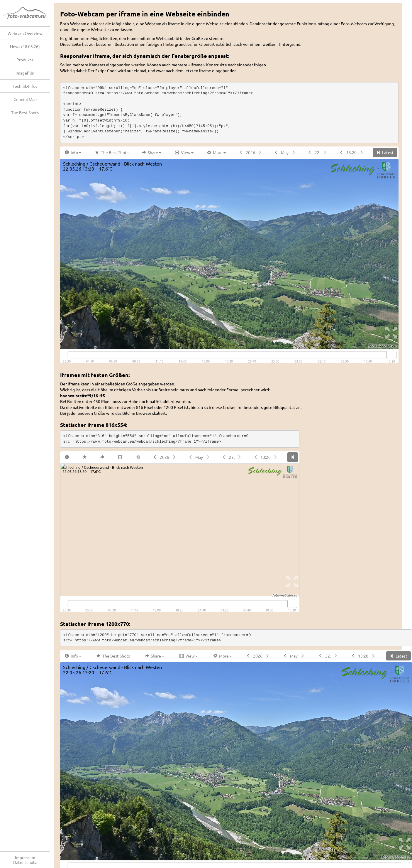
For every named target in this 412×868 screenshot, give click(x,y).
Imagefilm (25, 73)
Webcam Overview (25, 33)
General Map (25, 99)
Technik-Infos (25, 86)
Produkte (25, 60)
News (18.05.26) (25, 46)
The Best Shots (25, 112)
